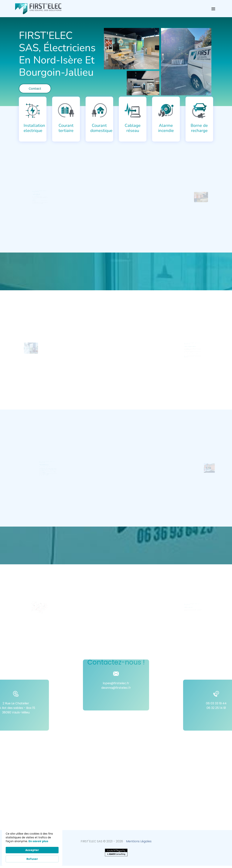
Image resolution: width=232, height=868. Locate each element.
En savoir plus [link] (38, 841)
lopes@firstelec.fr (116, 656)
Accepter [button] (32, 850)
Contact (35, 89)
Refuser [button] (32, 859)
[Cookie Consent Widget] (32, 847)
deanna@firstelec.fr (116, 660)
